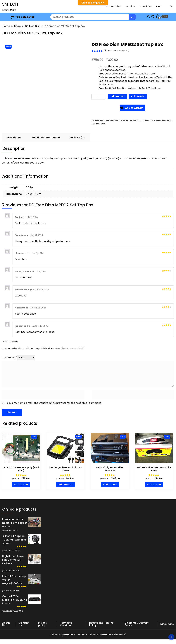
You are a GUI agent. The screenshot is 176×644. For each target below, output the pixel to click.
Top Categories (22, 17)
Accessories (113, 6)
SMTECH (10, 4)
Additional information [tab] (46, 138)
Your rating (10, 357)
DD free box (133, 121)
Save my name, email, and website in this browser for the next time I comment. (54, 403)
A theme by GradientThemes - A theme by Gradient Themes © (88, 635)
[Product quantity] (98, 97)
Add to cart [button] (21, 485)
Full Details (138, 96)
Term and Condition (66, 624)
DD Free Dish (111, 121)
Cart (159, 6)
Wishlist (130, 6)
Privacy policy (43, 624)
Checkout (146, 6)
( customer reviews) (116, 51)
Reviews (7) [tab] (77, 138)
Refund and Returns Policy (101, 624)
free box (167, 121)
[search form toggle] (171, 6)
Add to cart (118, 96)
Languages (167, 624)
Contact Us (24, 624)
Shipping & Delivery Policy (137, 624)
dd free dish (148, 121)
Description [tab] (14, 138)
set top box (98, 124)
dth (158, 121)
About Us (6, 624)
